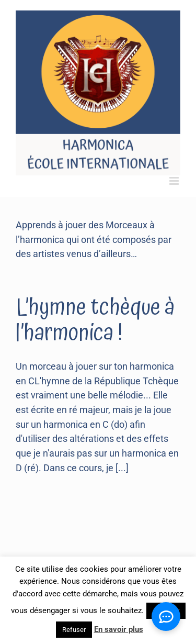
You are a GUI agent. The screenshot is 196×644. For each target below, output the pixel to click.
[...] (122, 468)
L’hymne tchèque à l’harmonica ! (95, 320)
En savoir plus (119, 629)
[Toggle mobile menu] (175, 181)
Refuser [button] (74, 630)
